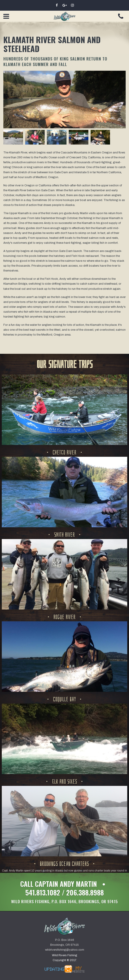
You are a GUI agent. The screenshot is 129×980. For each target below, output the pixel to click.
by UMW (64, 969)
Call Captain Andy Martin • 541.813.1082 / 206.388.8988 (64, 892)
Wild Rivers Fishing (64, 16)
